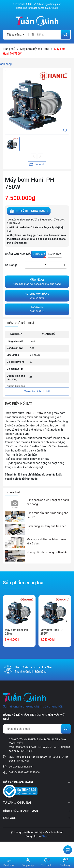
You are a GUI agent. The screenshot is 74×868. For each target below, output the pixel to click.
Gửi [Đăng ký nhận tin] (66, 729)
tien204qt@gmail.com (22, 767)
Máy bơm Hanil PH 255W (52, 632)
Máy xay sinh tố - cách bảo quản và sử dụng (46, 541)
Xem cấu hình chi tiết (37, 391)
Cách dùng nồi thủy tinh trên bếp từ (46, 528)
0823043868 (51, 8)
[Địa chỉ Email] (37, 729)
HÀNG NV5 (55, 254)
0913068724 (37, 309)
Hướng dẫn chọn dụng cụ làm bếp (47, 552)
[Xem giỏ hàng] (65, 863)
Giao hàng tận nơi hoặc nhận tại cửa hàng (37, 281)
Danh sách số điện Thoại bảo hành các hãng (48, 502)
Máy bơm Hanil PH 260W (16, 632)
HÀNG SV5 (39, 255)
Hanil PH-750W (34, 413)
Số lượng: (11, 265)
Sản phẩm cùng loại (24, 583)
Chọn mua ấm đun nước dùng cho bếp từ (47, 515)
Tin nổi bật (12, 492)
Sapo (45, 836)
